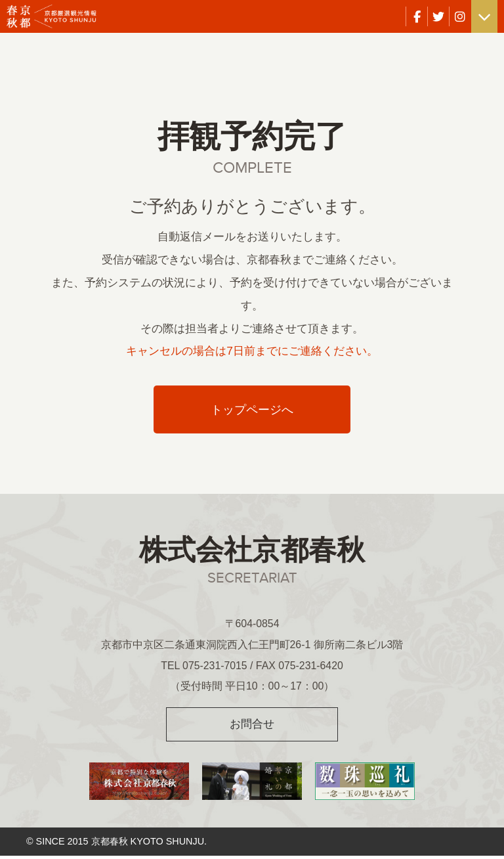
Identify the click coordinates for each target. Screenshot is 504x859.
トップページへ (252, 411)
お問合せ (252, 726)
